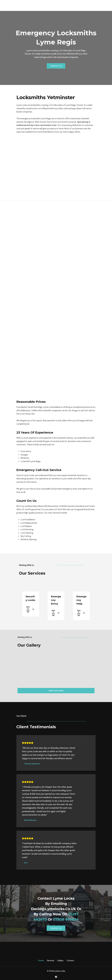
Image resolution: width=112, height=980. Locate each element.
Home (41, 961)
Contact (70, 961)
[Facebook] (56, 977)
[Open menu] (109, 5)
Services (50, 961)
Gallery (60, 961)
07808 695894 (66, 919)
